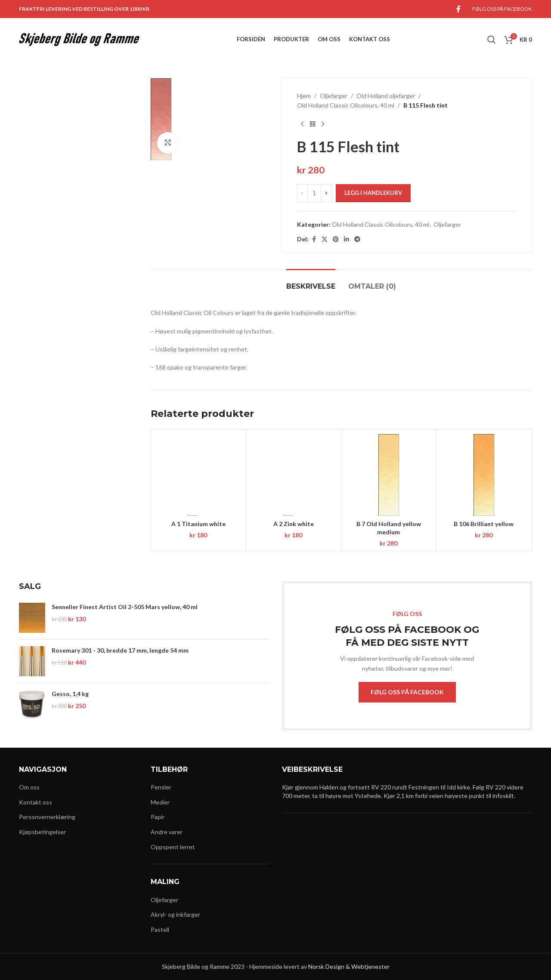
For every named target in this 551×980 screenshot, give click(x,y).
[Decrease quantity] (302, 193)
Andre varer (167, 832)
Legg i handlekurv (373, 193)
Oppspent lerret (173, 847)
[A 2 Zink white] (294, 475)
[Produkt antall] (314, 193)
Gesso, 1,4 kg (70, 694)
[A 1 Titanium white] (198, 475)
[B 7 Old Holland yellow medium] (389, 475)
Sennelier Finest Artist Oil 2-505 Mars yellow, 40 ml (125, 607)
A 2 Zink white (294, 524)
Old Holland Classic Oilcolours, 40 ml (346, 105)
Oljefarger (334, 96)
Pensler (161, 787)
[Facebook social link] (458, 9)
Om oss (29, 787)
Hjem (304, 96)
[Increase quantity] (326, 193)
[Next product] (323, 124)
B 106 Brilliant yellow (484, 524)
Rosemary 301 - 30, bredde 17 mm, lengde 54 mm (120, 650)
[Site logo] (79, 39)
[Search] (492, 40)
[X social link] (325, 239)
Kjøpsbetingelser (42, 832)
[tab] (311, 282)
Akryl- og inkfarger (175, 914)
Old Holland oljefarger (386, 96)
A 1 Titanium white (198, 524)
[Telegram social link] (357, 239)
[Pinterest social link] (336, 239)
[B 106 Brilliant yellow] (484, 475)
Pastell (160, 929)
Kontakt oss (36, 802)
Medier (160, 802)
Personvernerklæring (47, 817)
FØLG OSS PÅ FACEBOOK (407, 692)
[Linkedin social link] (347, 239)
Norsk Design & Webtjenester (349, 966)
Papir (158, 817)
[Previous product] (302, 124)
